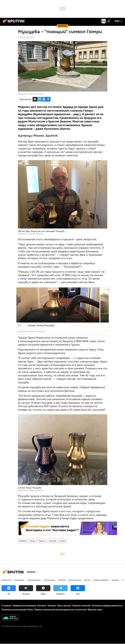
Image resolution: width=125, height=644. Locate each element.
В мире (62, 580)
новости (6, 580)
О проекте (6, 606)
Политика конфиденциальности (107, 606)
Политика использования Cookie (17, 610)
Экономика (34, 580)
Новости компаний (81, 606)
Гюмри (33, 541)
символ (63, 541)
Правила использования (24, 606)
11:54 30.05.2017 (26, 37)
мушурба (52, 541)
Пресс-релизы (64, 606)
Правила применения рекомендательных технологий (60, 610)
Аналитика (75, 580)
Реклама (52, 606)
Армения (23, 541)
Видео (115, 580)
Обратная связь (95, 610)
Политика (49, 580)
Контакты (42, 606)
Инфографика (101, 580)
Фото (87, 580)
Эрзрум (42, 541)
